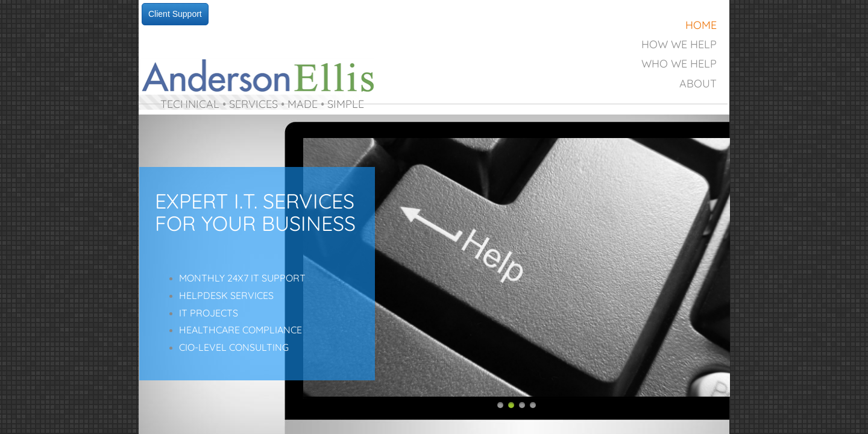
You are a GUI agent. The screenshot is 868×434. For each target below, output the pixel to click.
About (698, 83)
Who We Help (679, 64)
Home (701, 25)
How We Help (679, 44)
